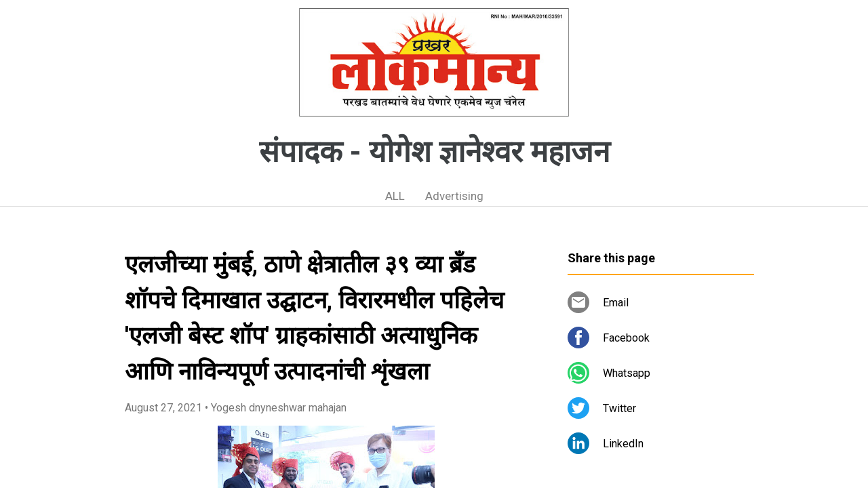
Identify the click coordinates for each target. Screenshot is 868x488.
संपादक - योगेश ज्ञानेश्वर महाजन (434, 152)
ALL (395, 196)
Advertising (454, 196)
